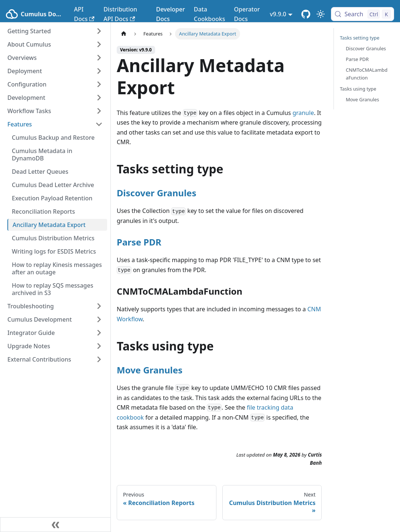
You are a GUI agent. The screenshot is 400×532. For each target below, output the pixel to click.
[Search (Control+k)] (363, 14)
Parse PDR (139, 242)
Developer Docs (171, 14)
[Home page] (124, 34)
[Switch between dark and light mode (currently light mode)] (321, 14)
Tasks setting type (360, 38)
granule (303, 113)
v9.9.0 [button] (278, 14)
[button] (55, 31)
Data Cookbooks (210, 14)
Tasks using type (358, 89)
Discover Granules (156, 193)
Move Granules (150, 370)
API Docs (84, 14)
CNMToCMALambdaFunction (367, 74)
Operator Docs (247, 14)
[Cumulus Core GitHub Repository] (306, 14)
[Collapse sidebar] (55, 525)
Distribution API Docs (120, 14)
